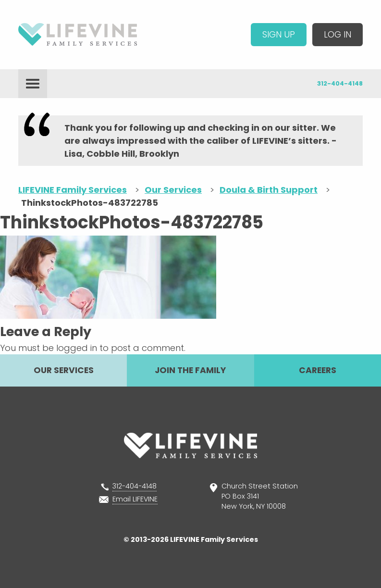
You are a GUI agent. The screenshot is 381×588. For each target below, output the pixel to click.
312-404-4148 (340, 83)
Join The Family (190, 370)
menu (33, 84)
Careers (318, 370)
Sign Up (279, 34)
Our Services (64, 370)
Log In (338, 34)
